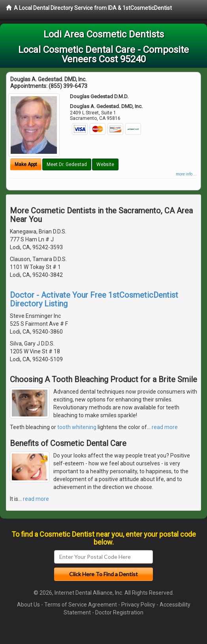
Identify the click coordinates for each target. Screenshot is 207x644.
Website (105, 164)
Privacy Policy (138, 605)
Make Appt (26, 164)
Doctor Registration (119, 612)
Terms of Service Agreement (81, 605)
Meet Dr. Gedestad (67, 164)
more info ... (186, 174)
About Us (28, 605)
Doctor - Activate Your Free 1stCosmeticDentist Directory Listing (94, 299)
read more (165, 427)
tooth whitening (77, 427)
